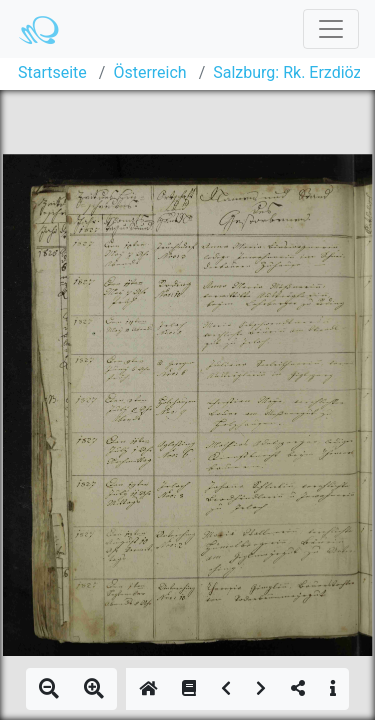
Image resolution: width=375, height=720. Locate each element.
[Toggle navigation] (331, 29)
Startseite (52, 72)
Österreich (149, 72)
